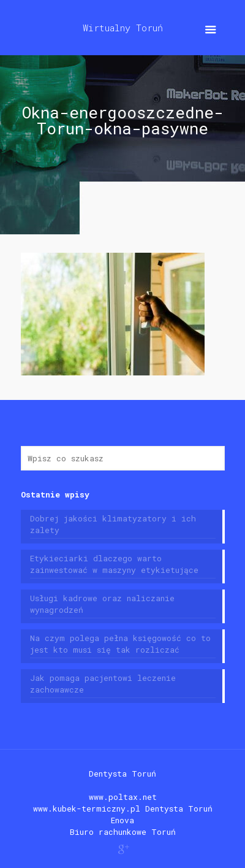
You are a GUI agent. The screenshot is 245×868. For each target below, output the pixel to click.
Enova (123, 820)
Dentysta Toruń (123, 774)
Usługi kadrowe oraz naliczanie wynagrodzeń (102, 604)
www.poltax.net (123, 797)
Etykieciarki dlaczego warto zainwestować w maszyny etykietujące (114, 564)
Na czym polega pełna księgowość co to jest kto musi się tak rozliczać (120, 644)
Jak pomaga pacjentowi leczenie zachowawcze (103, 684)
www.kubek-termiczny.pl (87, 808)
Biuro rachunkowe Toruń (123, 832)
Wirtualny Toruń (123, 28)
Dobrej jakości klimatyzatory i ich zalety (113, 524)
